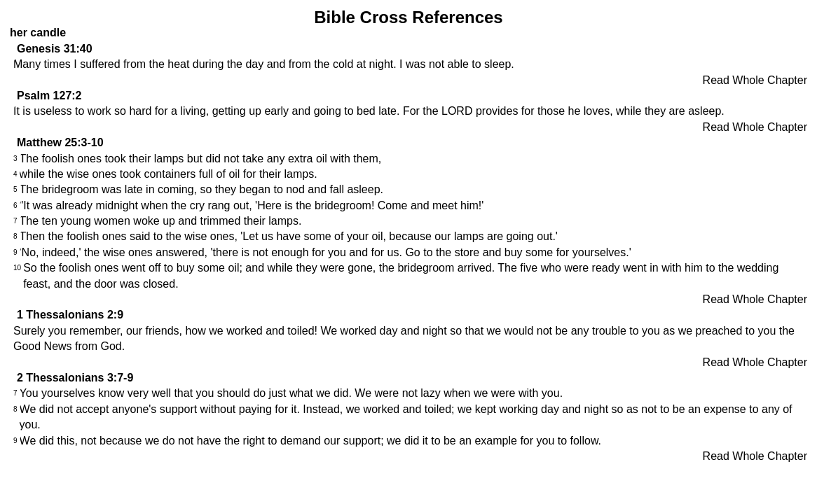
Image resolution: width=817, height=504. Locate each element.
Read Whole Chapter (755, 80)
